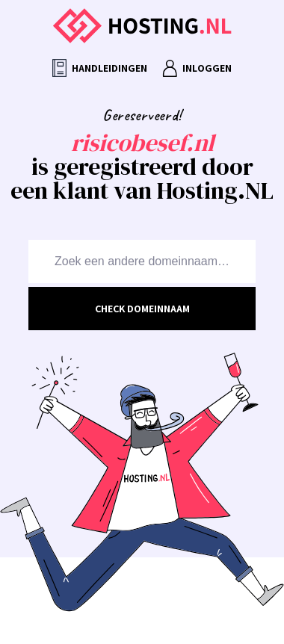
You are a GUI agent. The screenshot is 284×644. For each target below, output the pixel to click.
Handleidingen (100, 68)
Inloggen (197, 68)
